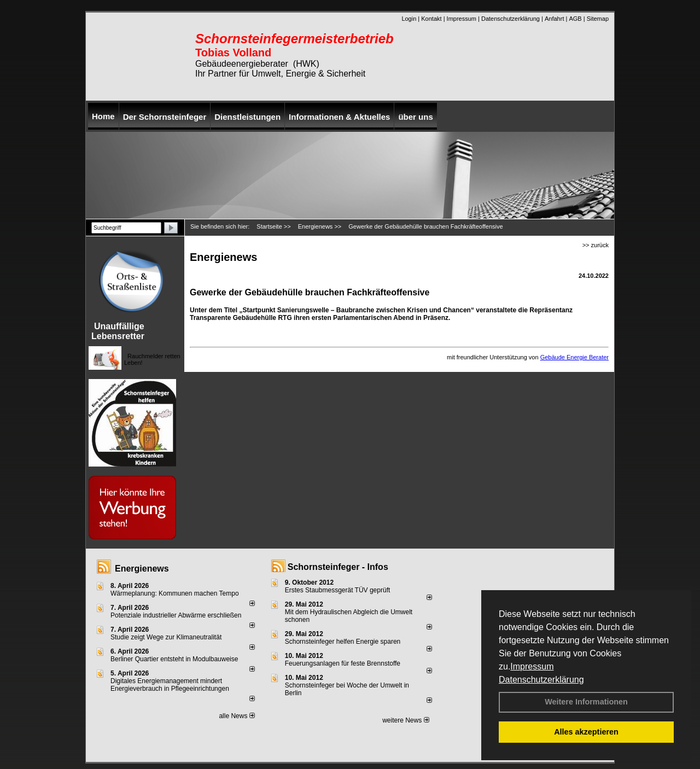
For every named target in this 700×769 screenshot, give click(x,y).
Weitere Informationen (586, 702)
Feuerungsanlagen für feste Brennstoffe (343, 663)
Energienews (142, 569)
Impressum (532, 666)
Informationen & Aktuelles (339, 117)
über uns (415, 117)
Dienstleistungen (247, 117)
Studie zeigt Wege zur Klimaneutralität (166, 637)
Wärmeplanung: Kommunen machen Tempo (175, 593)
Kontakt (431, 19)
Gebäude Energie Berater (574, 357)
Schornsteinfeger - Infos (338, 567)
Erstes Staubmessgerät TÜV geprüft (338, 590)
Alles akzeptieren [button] (586, 732)
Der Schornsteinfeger (165, 117)
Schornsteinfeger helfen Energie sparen (343, 642)
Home (103, 116)
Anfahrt (554, 19)
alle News (237, 716)
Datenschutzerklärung (541, 680)
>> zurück (596, 245)
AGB (575, 19)
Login (409, 19)
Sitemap (598, 19)
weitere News (406, 720)
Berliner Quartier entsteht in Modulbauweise (174, 659)
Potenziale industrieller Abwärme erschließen (176, 615)
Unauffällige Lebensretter (118, 331)
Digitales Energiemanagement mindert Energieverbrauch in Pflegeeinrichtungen (170, 685)
